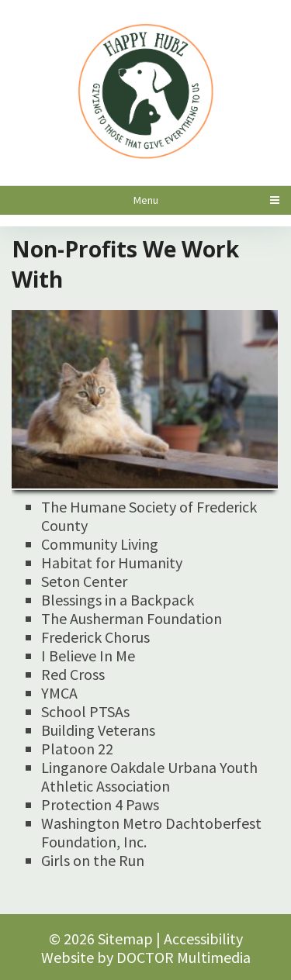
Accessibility (203, 939)
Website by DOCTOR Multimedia (146, 957)
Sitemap (125, 939)
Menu (146, 200)
